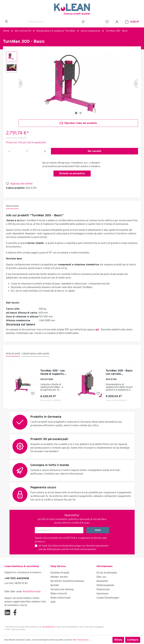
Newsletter (102, 581)
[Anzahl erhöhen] (45, 151)
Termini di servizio (66, 542)
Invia (98, 530)
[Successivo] (136, 84)
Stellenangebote (105, 585)
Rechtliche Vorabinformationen (67, 581)
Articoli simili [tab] (13, 354)
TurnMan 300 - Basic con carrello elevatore (119, 372)
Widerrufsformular (61, 598)
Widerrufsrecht (59, 594)
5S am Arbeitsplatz (107, 573)
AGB (49, 549)
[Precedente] (21, 84)
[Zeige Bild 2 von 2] (81, 113)
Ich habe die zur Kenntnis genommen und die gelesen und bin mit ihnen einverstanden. (73, 547)
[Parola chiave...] (53, 22)
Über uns (101, 577)
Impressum (102, 594)
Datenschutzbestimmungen (67, 546)
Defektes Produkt (60, 573)
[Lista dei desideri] (107, 22)
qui (97, 330)
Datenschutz (103, 589)
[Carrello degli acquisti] (132, 22)
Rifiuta (118, 640)
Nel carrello (94, 151)
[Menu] (6, 21)
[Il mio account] (117, 22)
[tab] (12, 206)
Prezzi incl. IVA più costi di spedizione (26, 142)
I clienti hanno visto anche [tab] (35, 354)
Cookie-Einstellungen (108, 598)
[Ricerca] (83, 22)
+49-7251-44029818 (17, 578)
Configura (133, 640)
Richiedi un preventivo (72, 173)
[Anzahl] (27, 151)
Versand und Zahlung (62, 589)
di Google (51, 542)
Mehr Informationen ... (82, 640)
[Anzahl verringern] (9, 151)
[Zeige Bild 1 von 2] (76, 113)
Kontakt (55, 585)
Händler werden (59, 577)
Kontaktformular (32, 591)
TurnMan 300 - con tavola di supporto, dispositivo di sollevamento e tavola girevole (53, 372)
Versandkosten (48, 627)
